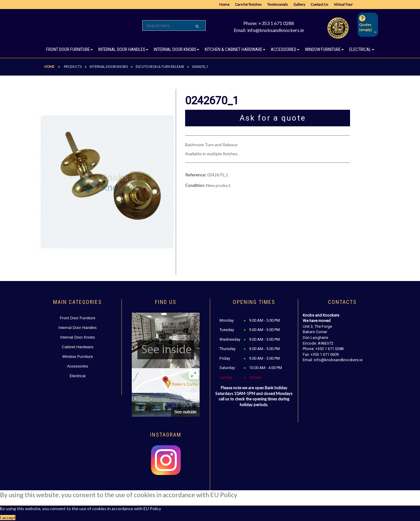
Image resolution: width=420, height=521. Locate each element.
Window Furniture (77, 357)
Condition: (195, 185)
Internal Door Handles (77, 328)
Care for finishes (248, 4)
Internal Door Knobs (77, 337)
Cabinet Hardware (78, 347)
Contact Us (319, 4)
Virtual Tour (343, 4)
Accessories (77, 366)
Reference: (196, 175)
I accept (8, 518)
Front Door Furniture (77, 318)
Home (224, 4)
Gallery (299, 4)
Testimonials (278, 4)
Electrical (78, 376)
